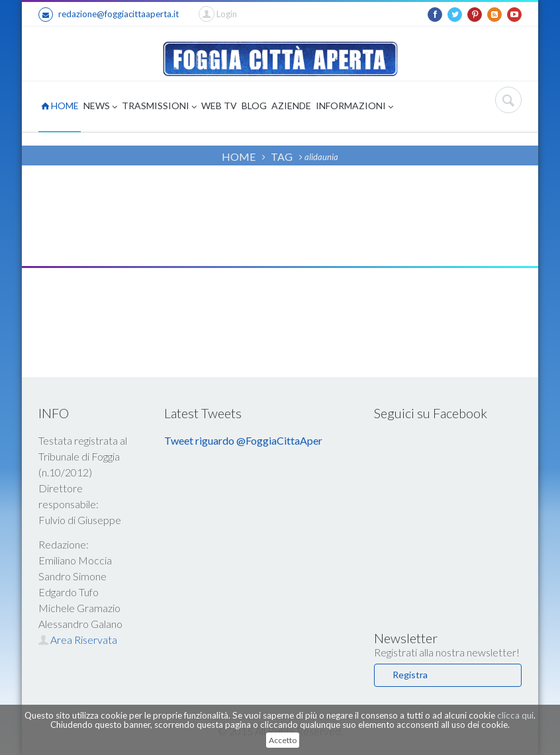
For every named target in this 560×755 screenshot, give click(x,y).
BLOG (254, 106)
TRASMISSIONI (159, 107)
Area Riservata (78, 640)
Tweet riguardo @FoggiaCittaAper (243, 440)
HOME (60, 106)
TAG (282, 156)
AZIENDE (291, 106)
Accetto (283, 740)
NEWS (100, 107)
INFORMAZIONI (354, 107)
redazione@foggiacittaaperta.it (109, 15)
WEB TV (219, 106)
